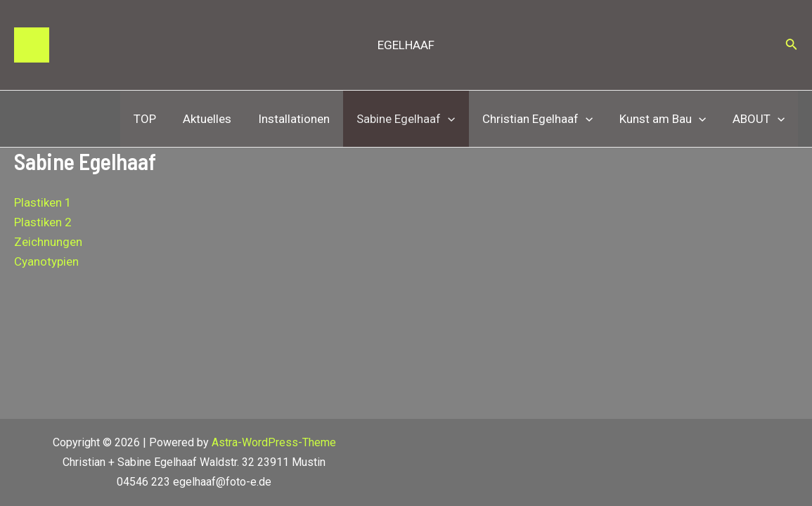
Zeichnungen (48, 242)
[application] (458, 119)
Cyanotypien (46, 261)
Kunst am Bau (667, 119)
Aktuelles (223, 119)
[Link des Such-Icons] (792, 45)
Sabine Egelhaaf (415, 119)
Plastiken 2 (43, 222)
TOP (163, 119)
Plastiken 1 (43, 202)
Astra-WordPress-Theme (274, 442)
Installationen (307, 119)
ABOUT (760, 119)
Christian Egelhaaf (544, 119)
